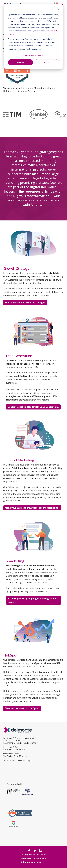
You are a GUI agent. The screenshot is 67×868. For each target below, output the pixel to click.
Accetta (20, 62)
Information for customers (33, 858)
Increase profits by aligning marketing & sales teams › (32, 600)
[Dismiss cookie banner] (58, 10)
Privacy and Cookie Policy (33, 855)
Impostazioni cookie (34, 55)
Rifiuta (47, 62)
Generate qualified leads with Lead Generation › (33, 407)
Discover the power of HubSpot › (22, 708)
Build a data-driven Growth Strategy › (25, 302)
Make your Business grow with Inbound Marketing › (32, 508)
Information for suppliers (33, 862)
